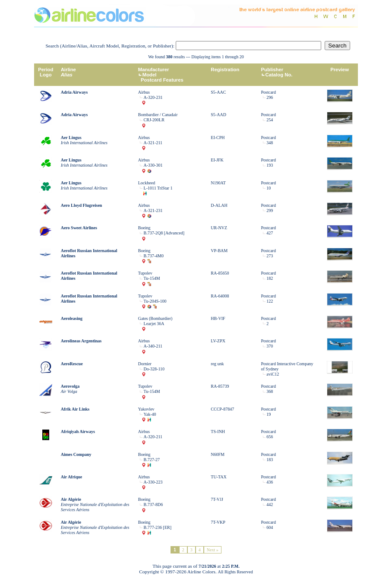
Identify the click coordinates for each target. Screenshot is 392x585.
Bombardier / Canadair (158, 115)
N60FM (218, 454)
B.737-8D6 (153, 504)
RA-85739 (220, 386)
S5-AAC (218, 92)
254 (270, 120)
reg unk (217, 364)
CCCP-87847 (222, 409)
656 (270, 437)
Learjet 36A (154, 324)
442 (270, 504)
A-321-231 (153, 210)
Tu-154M (152, 278)
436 (270, 482)
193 (270, 165)
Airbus (144, 92)
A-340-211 (153, 346)
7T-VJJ (217, 499)
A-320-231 (153, 97)
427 (270, 233)
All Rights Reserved (236, 572)
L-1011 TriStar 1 (158, 188)
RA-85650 (220, 273)
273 (270, 256)
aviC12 (273, 374)
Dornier (145, 364)
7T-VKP (218, 522)
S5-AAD (218, 115)
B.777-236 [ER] (158, 527)
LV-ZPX (218, 341)
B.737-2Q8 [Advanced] (164, 233)
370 (270, 346)
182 (270, 278)
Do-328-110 (154, 369)
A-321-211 (153, 143)
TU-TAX (218, 477)
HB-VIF (218, 318)
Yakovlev (146, 409)
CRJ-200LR (154, 120)
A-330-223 (153, 482)
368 (270, 391)
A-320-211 (153, 437)
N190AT (218, 183)
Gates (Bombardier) (155, 318)
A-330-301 (153, 165)
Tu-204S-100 (155, 301)
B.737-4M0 (154, 256)
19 (269, 414)
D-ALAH (219, 205)
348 (270, 143)
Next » (213, 550)
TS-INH (218, 432)
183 (270, 460)
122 (270, 301)
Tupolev (145, 273)
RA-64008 (220, 296)
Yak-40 (150, 414)
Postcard (269, 92)
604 (270, 527)
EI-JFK (217, 160)
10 (269, 188)
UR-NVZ (219, 228)
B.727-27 (152, 460)
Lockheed (147, 183)
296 (270, 97)
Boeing (144, 228)
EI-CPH (218, 138)
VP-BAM (219, 251)
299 (270, 210)
